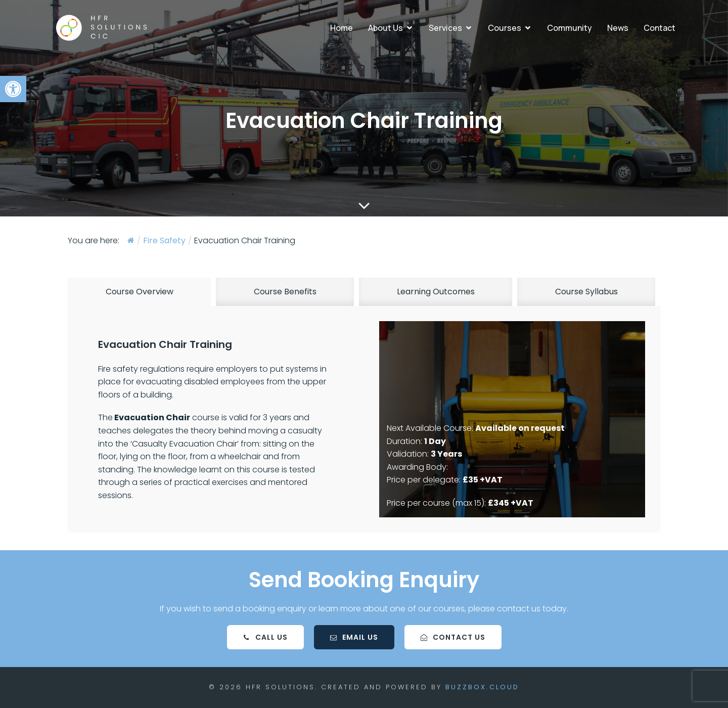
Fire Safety (164, 241)
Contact (659, 28)
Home (342, 28)
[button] (13, 89)
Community (570, 28)
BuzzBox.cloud (482, 687)
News (618, 28)
